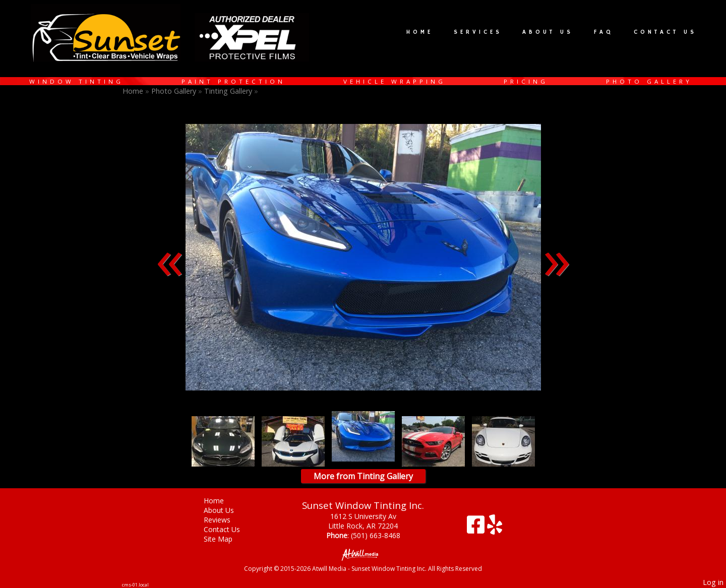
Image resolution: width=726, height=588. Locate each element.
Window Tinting (76, 81)
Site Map (226, 539)
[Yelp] (495, 528)
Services (478, 32)
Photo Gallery (649, 81)
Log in (713, 582)
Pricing (526, 81)
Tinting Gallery (229, 91)
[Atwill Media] (363, 554)
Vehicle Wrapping (395, 81)
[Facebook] (477, 528)
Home (420, 32)
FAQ (604, 32)
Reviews (225, 520)
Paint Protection (233, 81)
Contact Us (665, 32)
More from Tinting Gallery (363, 476)
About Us (548, 32)
